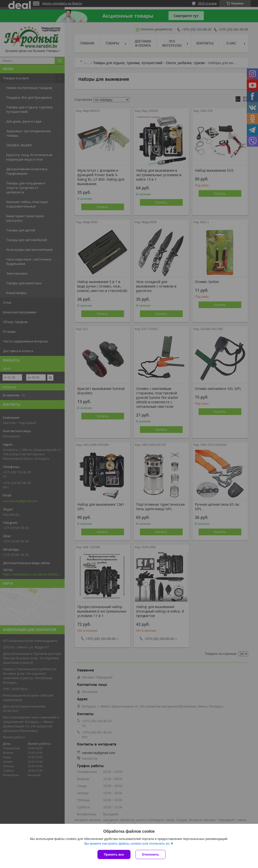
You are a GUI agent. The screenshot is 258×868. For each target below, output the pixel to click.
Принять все (114, 854)
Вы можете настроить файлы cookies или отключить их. (127, 844)
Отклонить (150, 854)
